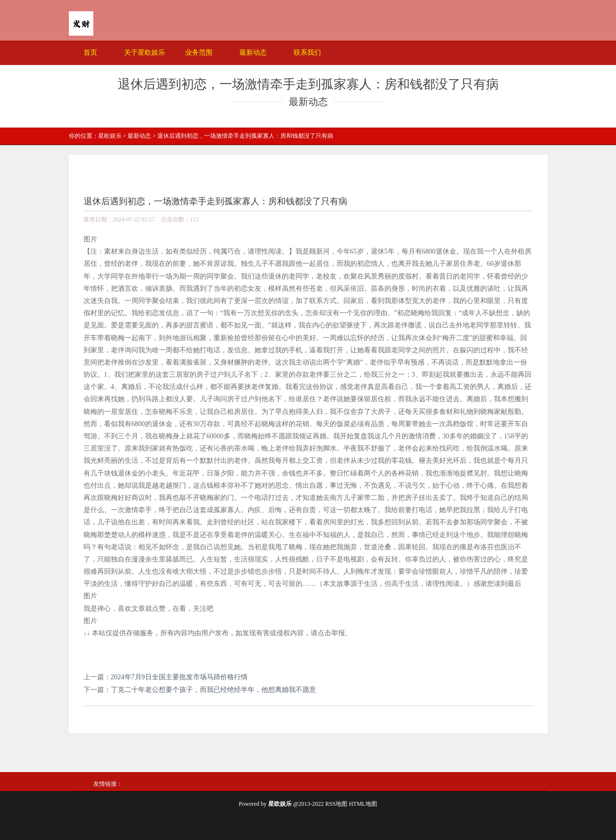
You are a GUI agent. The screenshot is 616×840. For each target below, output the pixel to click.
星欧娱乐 (110, 136)
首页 (90, 53)
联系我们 (307, 53)
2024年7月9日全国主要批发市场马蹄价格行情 (179, 677)
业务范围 (199, 53)
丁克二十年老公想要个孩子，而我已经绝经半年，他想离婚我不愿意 (213, 690)
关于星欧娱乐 (145, 53)
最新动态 (253, 53)
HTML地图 (363, 804)
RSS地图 (336, 804)
